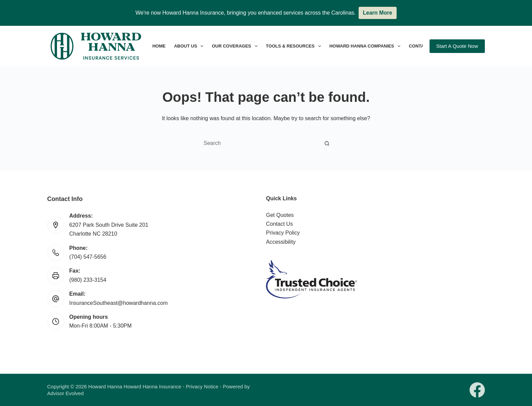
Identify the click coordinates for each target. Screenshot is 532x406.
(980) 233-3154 (88, 280)
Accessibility (281, 242)
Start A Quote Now (457, 46)
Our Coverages (236, 46)
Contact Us (279, 224)
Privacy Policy (283, 233)
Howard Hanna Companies (366, 46)
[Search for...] (259, 143)
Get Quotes (280, 215)
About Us (190, 46)
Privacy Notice (202, 386)
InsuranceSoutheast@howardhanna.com (118, 303)
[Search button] (327, 143)
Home (159, 46)
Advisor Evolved (65, 393)
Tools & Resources (295, 46)
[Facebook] (477, 390)
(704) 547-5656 (88, 257)
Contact (420, 46)
